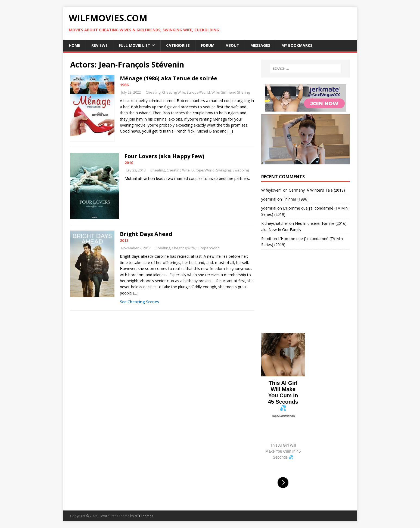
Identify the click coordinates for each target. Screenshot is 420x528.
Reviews (99, 45)
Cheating (153, 92)
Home (74, 45)
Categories (178, 45)
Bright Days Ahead (146, 234)
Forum (208, 45)
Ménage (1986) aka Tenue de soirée (169, 78)
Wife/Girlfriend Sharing (231, 92)
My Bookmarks (297, 45)
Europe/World (198, 92)
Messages (260, 45)
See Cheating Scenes (139, 302)
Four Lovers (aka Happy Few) (164, 156)
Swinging (223, 170)
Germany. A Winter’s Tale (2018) (317, 190)
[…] (230, 131)
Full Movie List (135, 45)
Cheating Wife (174, 92)
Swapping (241, 170)
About (232, 45)
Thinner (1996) (296, 199)
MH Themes (144, 516)
